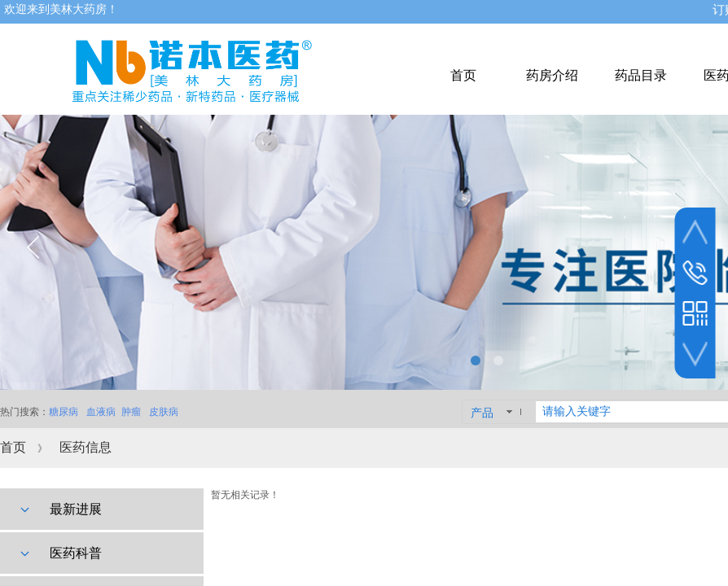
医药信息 (86, 447)
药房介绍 (552, 75)
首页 (13, 447)
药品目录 (641, 75)
